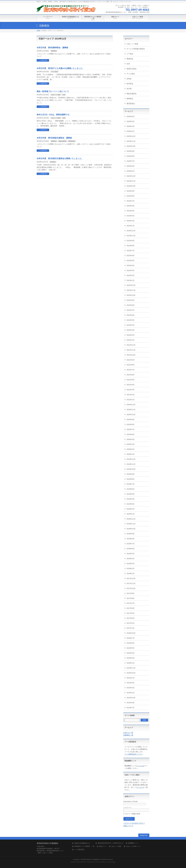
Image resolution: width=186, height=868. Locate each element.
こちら (140, 787)
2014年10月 (131, 698)
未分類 (129, 89)
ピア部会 (130, 54)
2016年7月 (131, 638)
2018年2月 (131, 569)
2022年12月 (131, 285)
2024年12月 (131, 176)
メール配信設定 (79, 850)
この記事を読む (43, 60)
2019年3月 (131, 504)
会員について (128, 826)
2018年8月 (131, 539)
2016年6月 (131, 643)
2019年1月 (131, 514)
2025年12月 (131, 136)
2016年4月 (131, 653)
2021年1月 (131, 400)
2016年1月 (131, 663)
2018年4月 (131, 559)
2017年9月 (131, 593)
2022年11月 (131, 290)
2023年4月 (131, 265)
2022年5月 (131, 320)
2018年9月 (131, 534)
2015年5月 (131, 683)
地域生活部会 (132, 69)
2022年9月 (131, 300)
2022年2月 (131, 335)
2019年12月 (131, 459)
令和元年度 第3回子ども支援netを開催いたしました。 (60, 68)
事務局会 (54, 141)
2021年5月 (131, 380)
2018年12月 (131, 519)
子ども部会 (55, 72)
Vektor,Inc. (104, 862)
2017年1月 (131, 628)
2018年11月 (131, 524)
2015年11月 (131, 668)
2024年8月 (131, 196)
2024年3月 (131, 221)
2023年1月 (131, 280)
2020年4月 (131, 439)
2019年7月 (131, 484)
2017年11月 (131, 583)
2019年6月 (131, 489)
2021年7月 (131, 370)
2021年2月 (131, 395)
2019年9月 (131, 474)
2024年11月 (131, 181)
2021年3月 (131, 390)
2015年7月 (131, 678)
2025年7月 (131, 161)
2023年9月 (131, 241)
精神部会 (54, 51)
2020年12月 (131, 405)
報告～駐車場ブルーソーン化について (53, 91)
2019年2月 (131, 509)
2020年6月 (131, 434)
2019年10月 (131, 469)
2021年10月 (131, 355)
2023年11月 (131, 236)
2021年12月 (131, 345)
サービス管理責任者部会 (136, 49)
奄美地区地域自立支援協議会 (90, 859)
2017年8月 (131, 598)
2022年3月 (131, 330)
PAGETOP (144, 835)
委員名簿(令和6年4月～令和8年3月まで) (110, 843)
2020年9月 (131, 419)
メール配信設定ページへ (134, 754)
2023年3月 (131, 270)
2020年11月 (131, 410)
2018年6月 (131, 549)
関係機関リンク (133, 843)
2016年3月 (131, 658)
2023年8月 (131, 246)
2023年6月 (131, 256)
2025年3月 (131, 166)
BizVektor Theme (93, 862)
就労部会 (53, 162)
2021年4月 (131, 385)
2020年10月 (131, 415)
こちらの (141, 766)
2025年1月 (131, 171)
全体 (64, 95)
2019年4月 (131, 499)
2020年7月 (131, 429)
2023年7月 (131, 251)
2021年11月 (131, 350)
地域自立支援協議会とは (84, 843)
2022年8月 (131, 305)
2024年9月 (131, 191)
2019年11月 (131, 464)
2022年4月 (131, 325)
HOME (38, 31)
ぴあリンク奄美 (56, 95)
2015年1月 (131, 693)
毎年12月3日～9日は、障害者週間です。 (54, 115)
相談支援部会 (63, 141)
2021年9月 (131, 360)
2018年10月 (131, 529)
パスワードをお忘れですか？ (134, 823)
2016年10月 (131, 633)
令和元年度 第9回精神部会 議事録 (52, 48)
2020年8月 (131, 424)
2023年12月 (131, 231)
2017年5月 (131, 613)
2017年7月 (131, 603)
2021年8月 (131, 365)
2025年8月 (131, 156)
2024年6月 (131, 206)
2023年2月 (131, 275)
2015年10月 (131, 673)
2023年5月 (131, 261)
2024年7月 (131, 201)
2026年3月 (131, 121)
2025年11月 (131, 141)
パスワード (127, 808)
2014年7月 (131, 708)
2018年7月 (131, 544)
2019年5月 (131, 494)
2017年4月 (131, 618)
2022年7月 (131, 310)
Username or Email (130, 801)
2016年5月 (131, 648)
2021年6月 (131, 375)
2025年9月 (131, 151)
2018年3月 (131, 564)
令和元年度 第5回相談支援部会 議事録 (54, 138)
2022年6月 (131, 315)
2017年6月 (131, 608)
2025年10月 (131, 146)
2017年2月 (131, 623)
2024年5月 (131, 211)
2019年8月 (131, 479)
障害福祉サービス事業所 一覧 (84, 846)
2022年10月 (131, 295)
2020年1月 (131, 454)
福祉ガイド (103, 846)
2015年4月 (131, 688)
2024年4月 (131, 216)
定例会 (129, 79)
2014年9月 (131, 703)
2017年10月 (131, 588)
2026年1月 (131, 131)
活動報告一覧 (128, 735)
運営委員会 (72, 141)
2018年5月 (131, 554)
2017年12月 (131, 578)
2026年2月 (131, 126)
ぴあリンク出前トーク (133, 846)
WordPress (82, 862)
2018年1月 (131, 573)
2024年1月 (131, 226)
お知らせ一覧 (128, 733)
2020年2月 (131, 449)
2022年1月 (131, 340)
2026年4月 (131, 116)
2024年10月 (131, 186)
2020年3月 (131, 444)
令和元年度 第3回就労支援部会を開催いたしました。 (60, 158)
